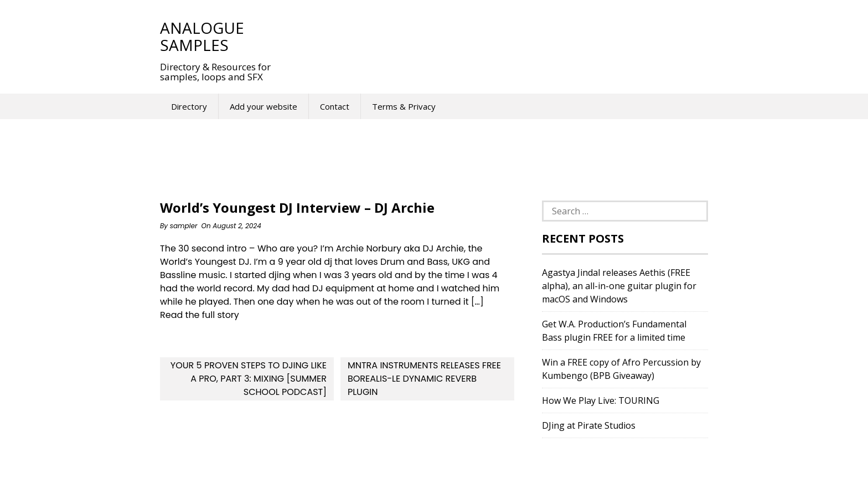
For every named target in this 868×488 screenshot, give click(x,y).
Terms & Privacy (404, 106)
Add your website (263, 106)
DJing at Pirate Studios (589, 425)
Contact (335, 106)
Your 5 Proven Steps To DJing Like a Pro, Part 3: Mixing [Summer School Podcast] (249, 379)
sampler (184, 226)
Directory (189, 106)
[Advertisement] (489, 36)
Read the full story (200, 315)
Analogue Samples (202, 36)
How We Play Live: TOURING (601, 400)
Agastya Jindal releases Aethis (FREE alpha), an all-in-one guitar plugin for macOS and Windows (619, 286)
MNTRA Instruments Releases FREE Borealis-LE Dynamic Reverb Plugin (424, 379)
